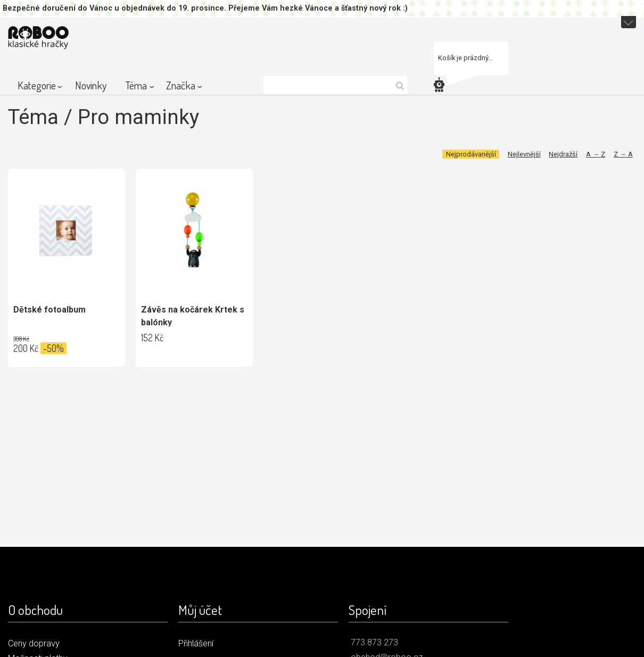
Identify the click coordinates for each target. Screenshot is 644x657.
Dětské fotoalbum (49, 310)
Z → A (623, 154)
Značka (181, 85)
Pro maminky (138, 117)
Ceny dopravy (34, 643)
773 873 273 (374, 642)
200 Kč (26, 348)
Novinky (91, 85)
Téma (136, 85)
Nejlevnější (524, 154)
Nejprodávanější (471, 154)
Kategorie (37, 85)
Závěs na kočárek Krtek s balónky (193, 316)
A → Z (596, 154)
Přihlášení (196, 643)
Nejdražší (563, 154)
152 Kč (152, 338)
